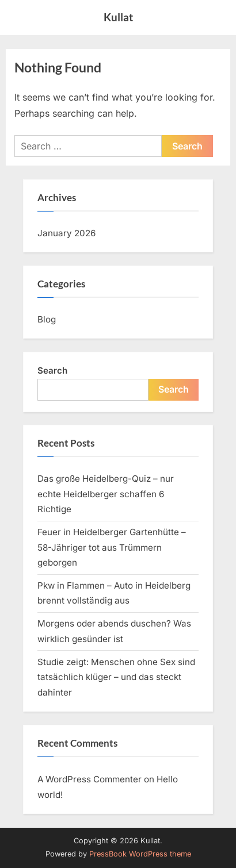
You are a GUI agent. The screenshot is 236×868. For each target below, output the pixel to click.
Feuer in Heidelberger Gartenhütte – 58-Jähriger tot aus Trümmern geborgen (112, 547)
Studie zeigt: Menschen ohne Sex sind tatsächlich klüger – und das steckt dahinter (116, 677)
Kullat (118, 17)
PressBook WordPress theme (140, 854)
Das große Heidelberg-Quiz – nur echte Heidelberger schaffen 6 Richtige (106, 494)
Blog (47, 319)
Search (52, 370)
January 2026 (66, 233)
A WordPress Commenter (90, 779)
